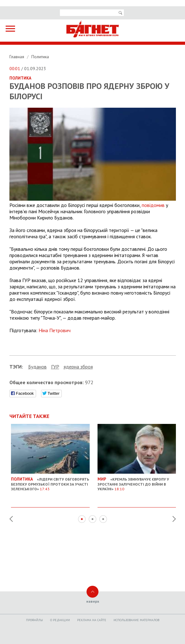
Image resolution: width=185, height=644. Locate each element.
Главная (17, 57)
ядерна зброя (78, 367)
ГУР (55, 367)
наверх (93, 601)
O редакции (60, 620)
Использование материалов (136, 620)
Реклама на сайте (92, 620)
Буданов (37, 367)
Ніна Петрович (55, 330)
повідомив (153, 205)
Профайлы (34, 620)
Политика (40, 57)
